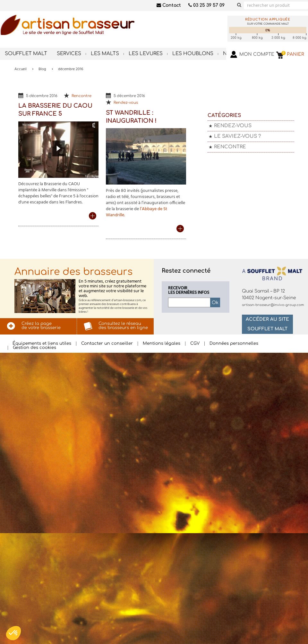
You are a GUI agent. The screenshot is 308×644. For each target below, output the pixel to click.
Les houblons (193, 54)
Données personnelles (234, 344)
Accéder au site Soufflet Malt (267, 324)
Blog (42, 69)
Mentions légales (162, 344)
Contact (169, 5)
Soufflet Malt (26, 54)
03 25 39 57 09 (206, 5)
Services (69, 54)
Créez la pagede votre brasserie (41, 326)
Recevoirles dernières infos (189, 291)
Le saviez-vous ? (237, 136)
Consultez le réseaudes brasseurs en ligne (123, 326)
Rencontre (81, 96)
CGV (195, 344)
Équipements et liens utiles (42, 344)
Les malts (105, 54)
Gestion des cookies (34, 348)
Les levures (146, 54)
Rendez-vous (126, 103)
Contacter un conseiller (107, 344)
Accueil (21, 69)
